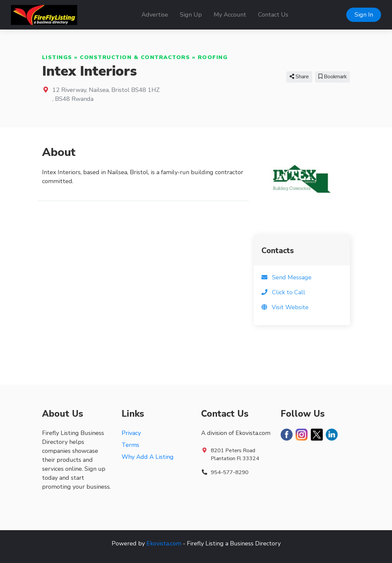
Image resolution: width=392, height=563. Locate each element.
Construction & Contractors (135, 57)
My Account (230, 15)
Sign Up (191, 15)
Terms (130, 445)
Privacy (131, 433)
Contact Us (273, 15)
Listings (57, 57)
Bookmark (333, 77)
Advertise (155, 15)
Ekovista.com (164, 543)
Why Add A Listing (148, 457)
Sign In (364, 15)
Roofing (213, 57)
